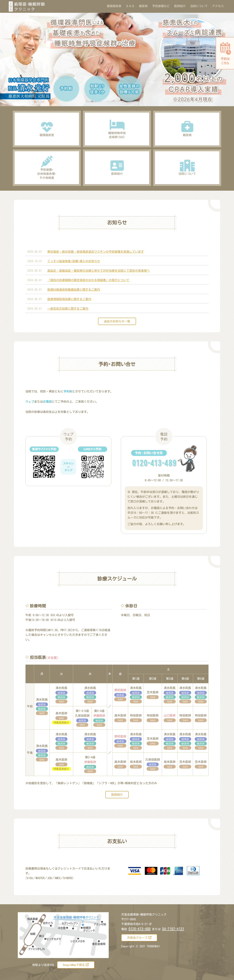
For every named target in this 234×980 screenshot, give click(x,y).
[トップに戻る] (222, 973)
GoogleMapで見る (76, 965)
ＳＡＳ (130, 6)
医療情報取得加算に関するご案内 (69, 299)
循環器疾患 (114, 6)
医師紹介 (180, 6)
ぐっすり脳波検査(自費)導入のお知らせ (74, 261)
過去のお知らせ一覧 (117, 321)
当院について (199, 6)
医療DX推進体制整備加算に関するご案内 (74, 290)
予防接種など (162, 6)
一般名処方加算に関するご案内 (68, 309)
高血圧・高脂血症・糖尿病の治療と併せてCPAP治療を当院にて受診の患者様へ (99, 271)
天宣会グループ (139, 938)
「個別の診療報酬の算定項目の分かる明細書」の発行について (88, 280)
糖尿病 (143, 6)
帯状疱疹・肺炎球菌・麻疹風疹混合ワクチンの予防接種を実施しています (96, 252)
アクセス (218, 6)
